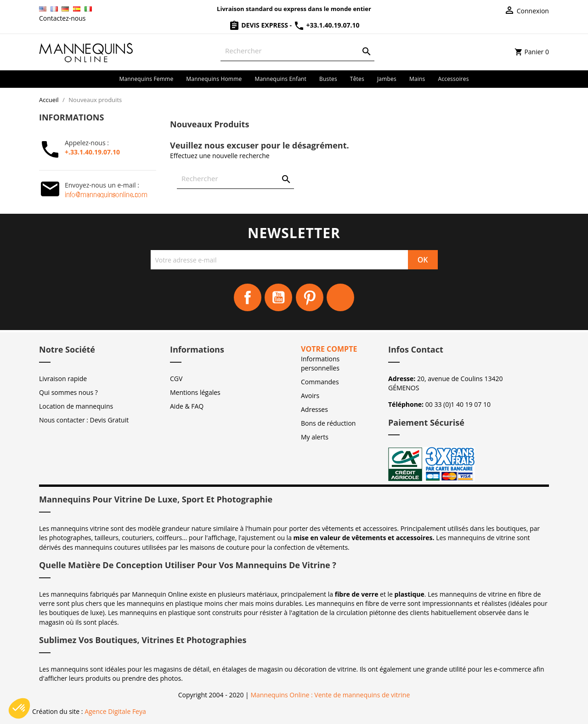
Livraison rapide (63, 379)
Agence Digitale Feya (115, 711)
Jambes (387, 79)
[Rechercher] (297, 51)
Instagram (340, 297)
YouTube (278, 297)
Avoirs (310, 396)
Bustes (328, 79)
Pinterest (310, 297)
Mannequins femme (146, 79)
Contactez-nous (62, 18)
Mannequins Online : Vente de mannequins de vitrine (330, 695)
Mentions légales (195, 392)
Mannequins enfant (280, 79)
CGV (176, 379)
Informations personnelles (320, 363)
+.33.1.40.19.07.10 (92, 152)
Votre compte (329, 349)
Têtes (357, 79)
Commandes (320, 382)
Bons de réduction (328, 423)
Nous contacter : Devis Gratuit (84, 420)
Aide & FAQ (187, 406)
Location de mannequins (76, 406)
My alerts (315, 437)
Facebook (248, 297)
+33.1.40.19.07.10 (327, 25)
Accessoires (454, 79)
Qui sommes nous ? (68, 392)
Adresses (314, 409)
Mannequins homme (214, 79)
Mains (417, 79)
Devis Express (259, 25)
